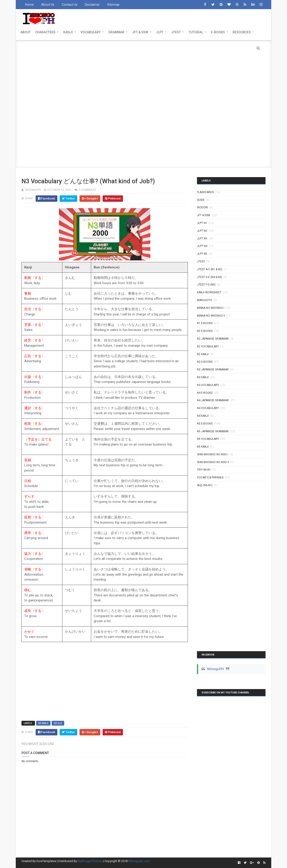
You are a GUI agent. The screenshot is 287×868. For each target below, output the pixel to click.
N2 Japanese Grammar (213, 339)
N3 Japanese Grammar (213, 370)
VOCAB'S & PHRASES (210, 477)
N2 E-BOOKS (205, 331)
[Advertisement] (143, 72)
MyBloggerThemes (90, 861)
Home (29, 5)
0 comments (87, 190)
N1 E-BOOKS (205, 323)
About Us (48, 5)
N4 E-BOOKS (205, 393)
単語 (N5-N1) (205, 485)
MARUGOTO (205, 300)
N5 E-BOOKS (205, 424)
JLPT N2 (202, 231)
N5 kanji (203, 447)
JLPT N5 (202, 254)
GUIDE (201, 200)
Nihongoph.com (139, 861)
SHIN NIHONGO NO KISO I (213, 454)
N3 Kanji (43, 723)
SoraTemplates (46, 861)
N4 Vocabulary (208, 408)
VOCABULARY (90, 32)
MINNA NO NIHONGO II (211, 316)
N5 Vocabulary (208, 439)
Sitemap (113, 5)
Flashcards (205, 192)
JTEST (176, 32)
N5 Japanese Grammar (213, 431)
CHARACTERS (45, 32)
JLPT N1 (202, 223)
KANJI (68, 32)
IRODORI (202, 207)
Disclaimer (92, 5)
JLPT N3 (202, 239)
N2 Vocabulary (208, 346)
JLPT (160, 32)
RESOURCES (242, 32)
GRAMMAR (116, 32)
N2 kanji (203, 354)
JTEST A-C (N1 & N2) (210, 269)
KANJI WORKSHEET (209, 292)
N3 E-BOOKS (205, 362)
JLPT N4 (202, 246)
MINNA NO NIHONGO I (211, 308)
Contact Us (70, 5)
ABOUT (25, 32)
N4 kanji (203, 416)
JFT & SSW (140, 32)
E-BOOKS (218, 32)
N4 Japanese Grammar (213, 400)
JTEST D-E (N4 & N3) (210, 277)
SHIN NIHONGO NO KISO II (213, 462)
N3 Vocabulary (208, 385)
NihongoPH (215, 669)
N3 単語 (58, 723)
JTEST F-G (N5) (206, 285)
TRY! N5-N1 (204, 470)
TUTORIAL (196, 32)
